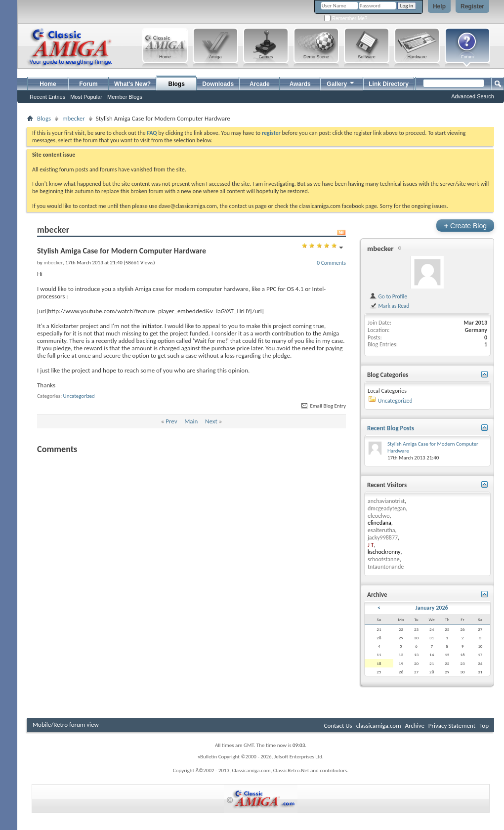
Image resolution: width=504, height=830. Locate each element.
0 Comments (331, 263)
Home (48, 84)
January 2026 (432, 608)
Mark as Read (389, 306)
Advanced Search (473, 96)
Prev (171, 421)
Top (484, 726)
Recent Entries (47, 97)
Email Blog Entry (323, 406)
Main (191, 421)
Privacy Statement (452, 726)
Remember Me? (346, 19)
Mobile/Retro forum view (66, 725)
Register (472, 6)
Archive (414, 726)
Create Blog (465, 226)
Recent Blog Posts (391, 428)
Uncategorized (79, 396)
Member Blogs (125, 97)
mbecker (74, 118)
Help (439, 6)
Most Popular (86, 97)
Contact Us (338, 726)
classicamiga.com (379, 726)
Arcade (260, 84)
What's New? (132, 84)
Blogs (177, 84)
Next (211, 421)
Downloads (218, 84)
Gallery (341, 83)
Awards (300, 84)
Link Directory (389, 84)
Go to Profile (388, 296)
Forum (88, 84)
